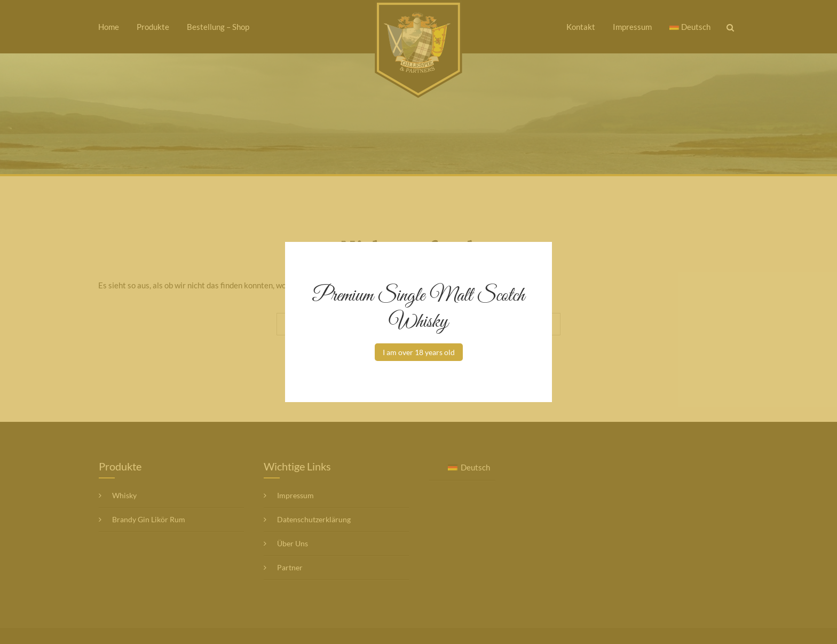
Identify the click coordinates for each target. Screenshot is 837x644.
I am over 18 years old (419, 352)
